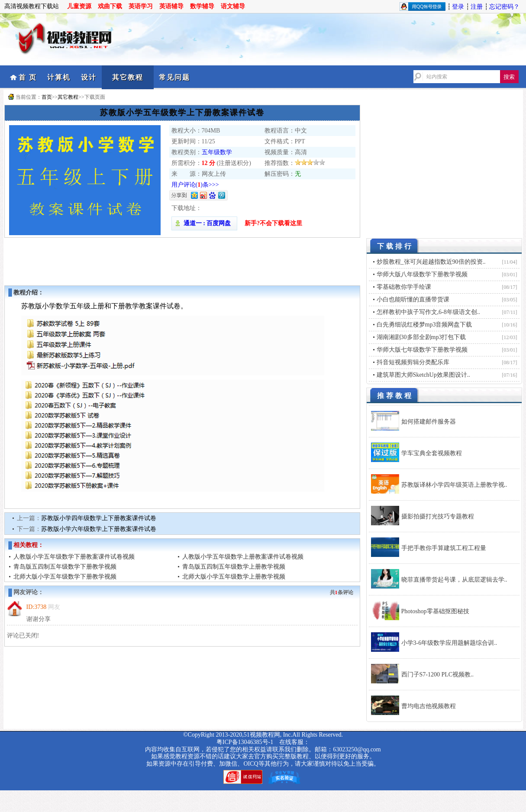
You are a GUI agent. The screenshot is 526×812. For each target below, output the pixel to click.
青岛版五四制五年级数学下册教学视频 (65, 567)
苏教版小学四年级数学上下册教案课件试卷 (99, 518)
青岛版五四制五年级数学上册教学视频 (234, 567)
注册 (477, 7)
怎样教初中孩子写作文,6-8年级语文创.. (428, 312)
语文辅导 (233, 6)
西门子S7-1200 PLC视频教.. (438, 675)
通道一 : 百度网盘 (204, 223)
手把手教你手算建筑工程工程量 (444, 548)
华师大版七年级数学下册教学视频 (422, 350)
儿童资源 (79, 6)
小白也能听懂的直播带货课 (413, 299)
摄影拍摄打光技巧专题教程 (438, 516)
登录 (458, 7)
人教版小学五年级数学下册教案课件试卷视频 (74, 557)
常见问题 (174, 77)
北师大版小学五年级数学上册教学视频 (234, 577)
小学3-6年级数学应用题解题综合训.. (449, 643)
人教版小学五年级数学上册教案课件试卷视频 (243, 557)
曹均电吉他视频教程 (429, 706)
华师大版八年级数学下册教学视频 (422, 274)
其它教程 (128, 77)
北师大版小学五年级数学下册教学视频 (65, 577)
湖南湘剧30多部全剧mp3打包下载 (421, 337)
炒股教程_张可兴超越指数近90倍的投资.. (431, 262)
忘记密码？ (504, 7)
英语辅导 (171, 6)
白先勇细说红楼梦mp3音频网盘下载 (424, 325)
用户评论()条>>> (195, 185)
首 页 (28, 77)
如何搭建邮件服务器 (429, 422)
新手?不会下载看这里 (273, 223)
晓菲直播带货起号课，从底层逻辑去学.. (454, 580)
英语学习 (141, 6)
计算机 (59, 77)
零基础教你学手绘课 (404, 287)
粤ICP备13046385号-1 (245, 742)
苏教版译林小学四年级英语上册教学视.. (454, 485)
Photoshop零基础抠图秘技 (435, 611)
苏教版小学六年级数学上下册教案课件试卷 (99, 529)
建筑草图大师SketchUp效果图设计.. (423, 375)
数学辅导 (202, 6)
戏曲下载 (110, 6)
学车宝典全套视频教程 (432, 453)
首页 (47, 97)
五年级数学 (217, 152)
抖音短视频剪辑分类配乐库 (413, 362)
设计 (89, 77)
